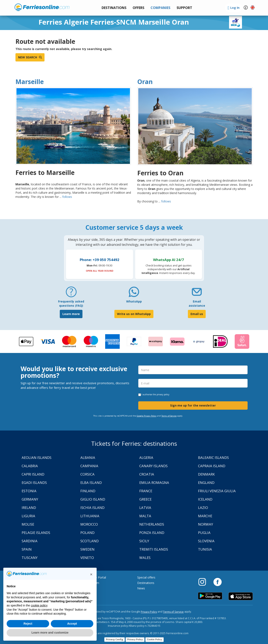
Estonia (29, 491)
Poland (87, 533)
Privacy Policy (149, 612)
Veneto (87, 558)
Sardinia (30, 541)
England (206, 483)
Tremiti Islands (154, 549)
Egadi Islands (34, 483)
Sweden (87, 549)
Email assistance (197, 303)
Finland (88, 491)
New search (30, 57)
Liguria (28, 516)
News (141, 588)
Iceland (205, 499)
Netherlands (152, 524)
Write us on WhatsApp (134, 314)
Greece (145, 499)
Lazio (203, 508)
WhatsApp (134, 301)
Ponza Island (152, 533)
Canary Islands (153, 466)
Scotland (90, 541)
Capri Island (33, 474)
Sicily (144, 541)
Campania (89, 466)
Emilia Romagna (154, 483)
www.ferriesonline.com (42, 7)
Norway (206, 524)
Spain (27, 549)
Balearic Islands (213, 458)
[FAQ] (71, 293)
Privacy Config (115, 639)
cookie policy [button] (39, 605)
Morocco (89, 524)
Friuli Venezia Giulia (217, 491)
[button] (184, 8)
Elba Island (91, 483)
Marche (205, 516)
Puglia (204, 533)
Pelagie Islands (36, 533)
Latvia (145, 508)
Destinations (146, 583)
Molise (28, 524)
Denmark (206, 474)
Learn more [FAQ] (71, 314)
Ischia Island (92, 508)
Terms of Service (169, 416)
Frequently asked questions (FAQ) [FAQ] (71, 303)
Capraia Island (212, 466)
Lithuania (90, 516)
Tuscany (30, 558)
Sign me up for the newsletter (193, 405)
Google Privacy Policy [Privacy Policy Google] (146, 416)
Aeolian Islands (37, 458)
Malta (145, 516)
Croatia (147, 474)
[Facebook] (218, 582)
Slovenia (206, 541)
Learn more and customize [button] (50, 633)
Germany (30, 499)
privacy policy (163, 394)
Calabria (30, 466)
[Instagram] (204, 582)
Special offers (146, 577)
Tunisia (205, 549)
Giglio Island (93, 499)
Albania (88, 458)
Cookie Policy (155, 639)
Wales (145, 558)
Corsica (87, 474)
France (146, 491)
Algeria (146, 458)
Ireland (29, 508)
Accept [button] (72, 624)
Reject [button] (28, 624)
